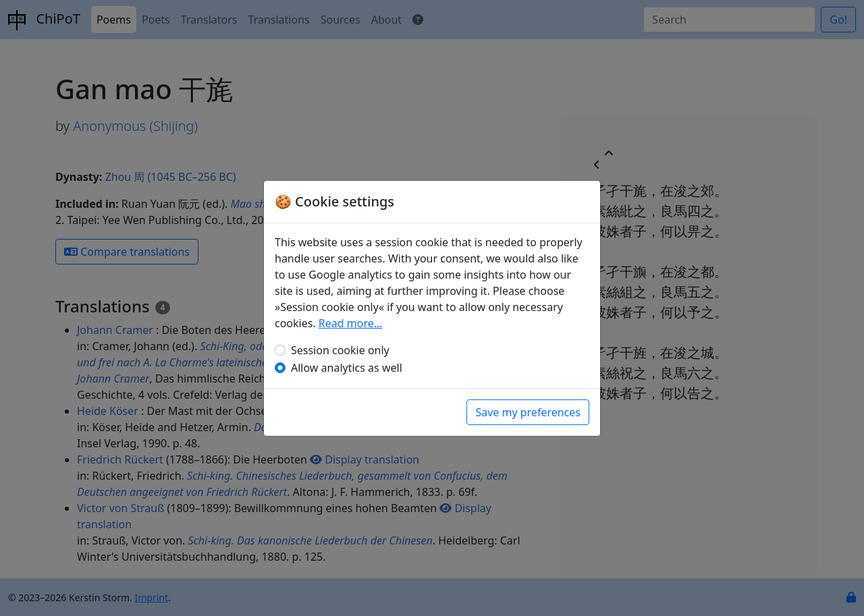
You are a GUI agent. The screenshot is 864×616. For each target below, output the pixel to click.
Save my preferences (528, 412)
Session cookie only (340, 350)
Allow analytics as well (347, 368)
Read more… (351, 323)
